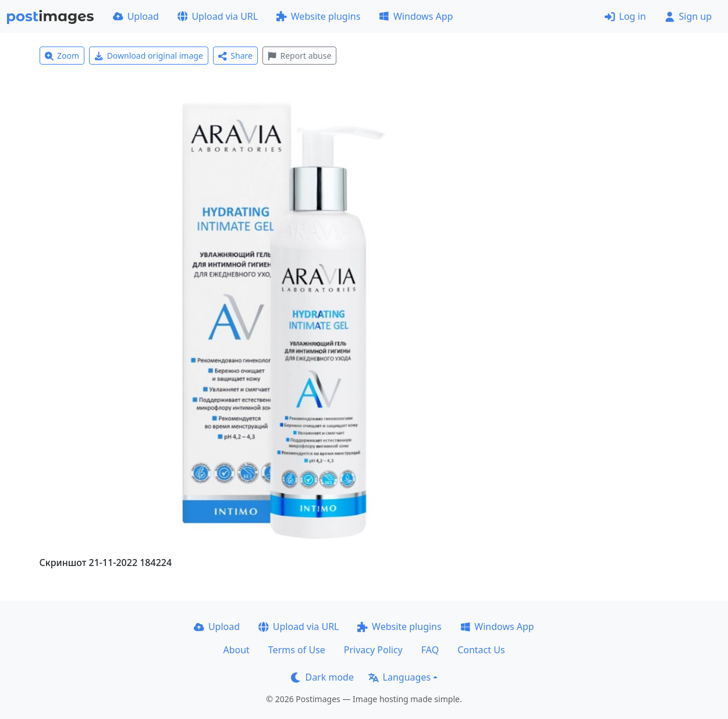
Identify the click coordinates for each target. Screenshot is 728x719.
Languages (399, 677)
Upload (136, 16)
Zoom (62, 56)
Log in (625, 16)
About (236, 650)
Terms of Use (297, 650)
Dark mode (322, 677)
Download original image (149, 56)
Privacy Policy (373, 650)
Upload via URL (218, 16)
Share (235, 56)
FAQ (430, 650)
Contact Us (481, 650)
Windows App (416, 16)
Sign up (688, 16)
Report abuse (299, 56)
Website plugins (318, 16)
